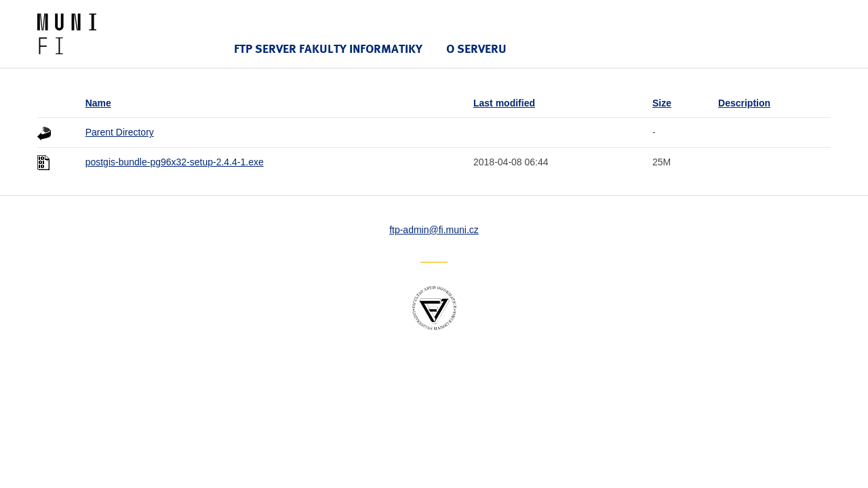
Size (662, 103)
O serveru (476, 48)
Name (98, 103)
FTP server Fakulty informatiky (328, 48)
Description (744, 103)
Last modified (504, 103)
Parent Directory (120, 132)
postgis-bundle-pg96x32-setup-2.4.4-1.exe (175, 162)
